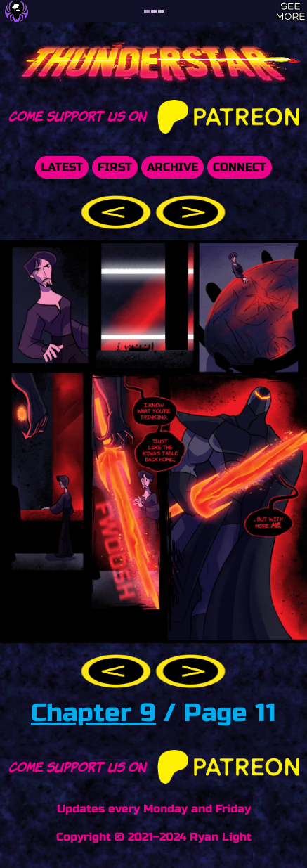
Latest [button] (62, 167)
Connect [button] (240, 167)
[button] (118, 211)
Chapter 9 (93, 713)
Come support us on (154, 115)
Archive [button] (172, 167)
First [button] (115, 167)
